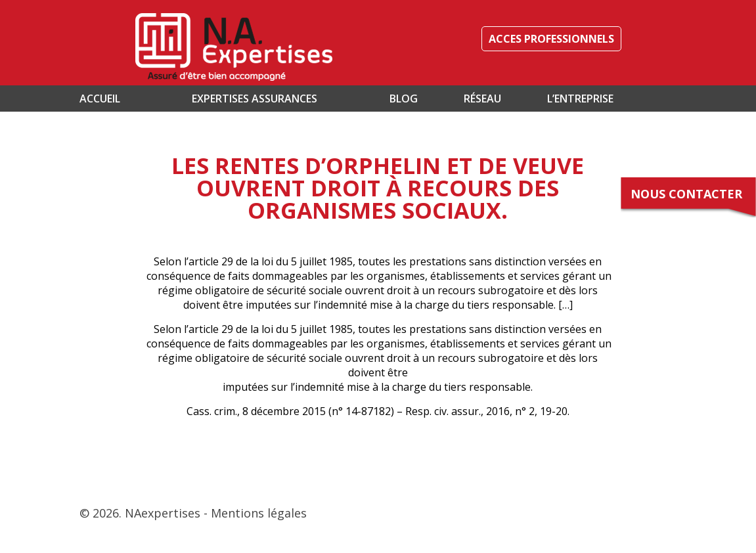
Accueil (100, 99)
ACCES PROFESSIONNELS (551, 39)
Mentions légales (259, 513)
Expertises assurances (255, 99)
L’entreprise (580, 99)
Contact (131, 125)
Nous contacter (686, 194)
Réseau (482, 99)
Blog (404, 99)
